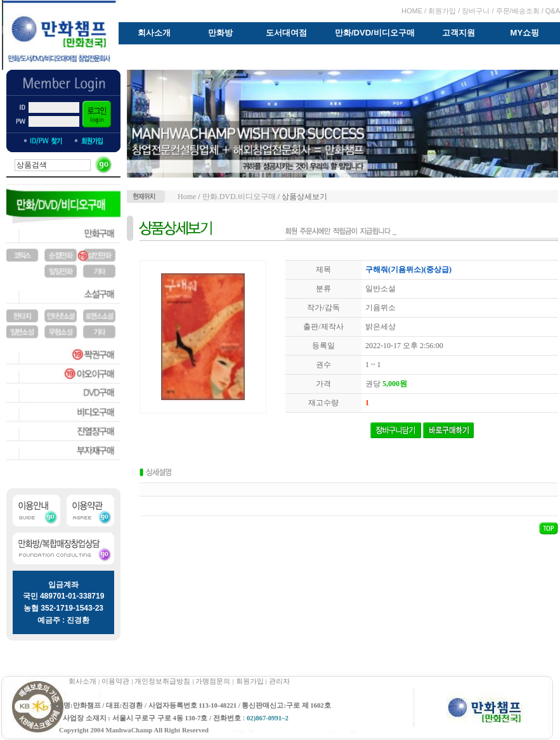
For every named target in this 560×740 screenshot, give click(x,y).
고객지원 (459, 33)
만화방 (220, 33)
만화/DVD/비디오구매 (375, 33)
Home (187, 197)
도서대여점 (286, 33)
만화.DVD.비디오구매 (239, 197)
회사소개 (154, 33)
